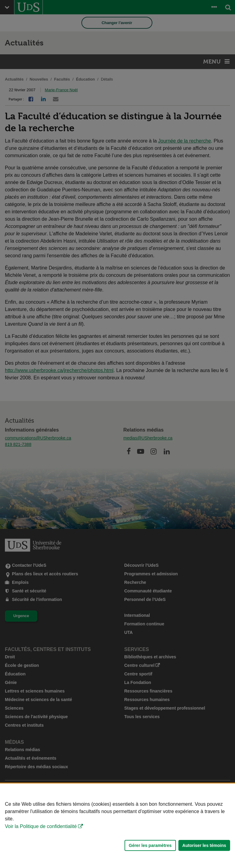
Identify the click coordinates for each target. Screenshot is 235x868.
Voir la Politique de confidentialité (41, 826)
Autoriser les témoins (204, 845)
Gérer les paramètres (150, 845)
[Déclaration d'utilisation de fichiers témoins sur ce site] (117, 826)
